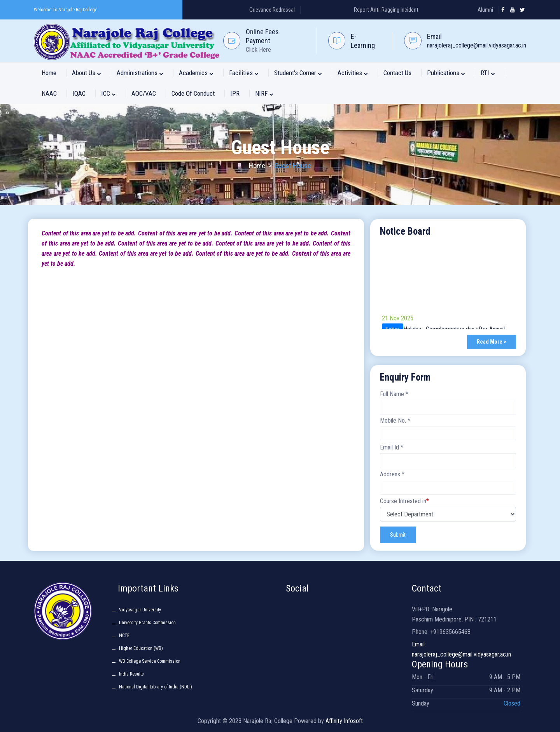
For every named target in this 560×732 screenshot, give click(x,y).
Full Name (394, 394)
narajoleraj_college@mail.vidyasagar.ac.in (477, 45)
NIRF (264, 93)
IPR (235, 93)
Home (49, 73)
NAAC (49, 93)
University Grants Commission (147, 623)
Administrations (140, 73)
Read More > (492, 342)
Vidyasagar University (140, 610)
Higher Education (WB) (141, 648)
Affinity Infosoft (344, 721)
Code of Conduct (193, 93)
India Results (131, 674)
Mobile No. (395, 420)
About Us (87, 73)
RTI (488, 73)
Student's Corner (298, 73)
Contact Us (397, 73)
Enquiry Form (405, 377)
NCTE (124, 635)
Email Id (392, 447)
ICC (108, 93)
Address (392, 474)
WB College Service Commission (150, 661)
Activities (353, 73)
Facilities (244, 73)
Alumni (485, 10)
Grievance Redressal (272, 10)
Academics (196, 73)
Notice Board (405, 231)
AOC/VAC (144, 93)
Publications (446, 73)
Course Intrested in (404, 501)
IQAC (79, 93)
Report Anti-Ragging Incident (386, 10)
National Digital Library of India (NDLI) (156, 687)
